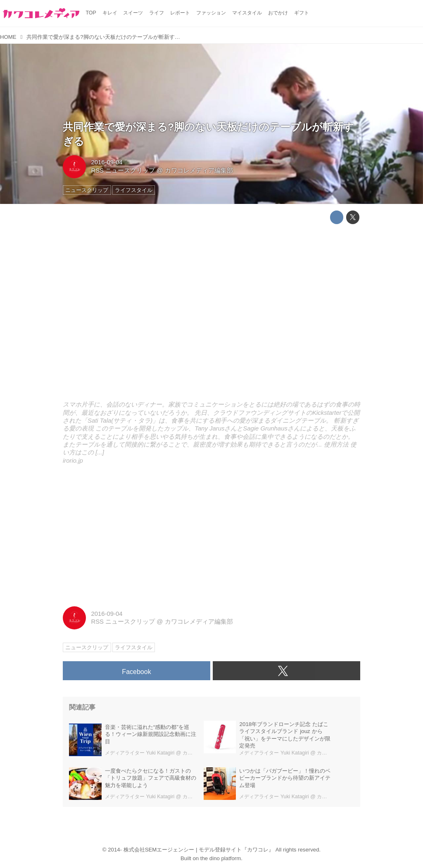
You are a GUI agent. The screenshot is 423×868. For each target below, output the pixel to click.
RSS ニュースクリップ (123, 170)
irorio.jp (73, 461)
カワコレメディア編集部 (199, 170)
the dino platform (221, 858)
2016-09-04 (107, 162)
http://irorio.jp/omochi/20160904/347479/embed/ (211, 314)
